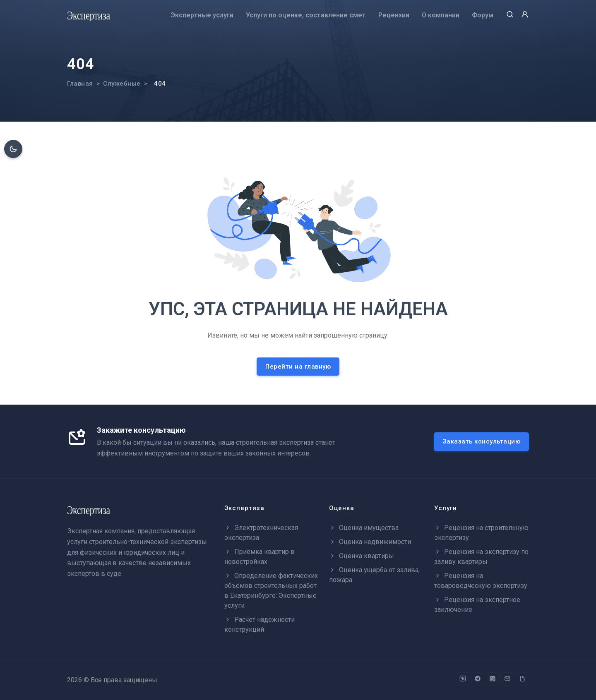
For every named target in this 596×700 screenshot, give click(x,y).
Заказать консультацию (482, 441)
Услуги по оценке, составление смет (306, 15)
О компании (441, 15)
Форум (483, 15)
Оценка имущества (364, 528)
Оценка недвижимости (370, 542)
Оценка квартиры (362, 556)
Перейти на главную (298, 367)
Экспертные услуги (202, 15)
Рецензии (394, 15)
